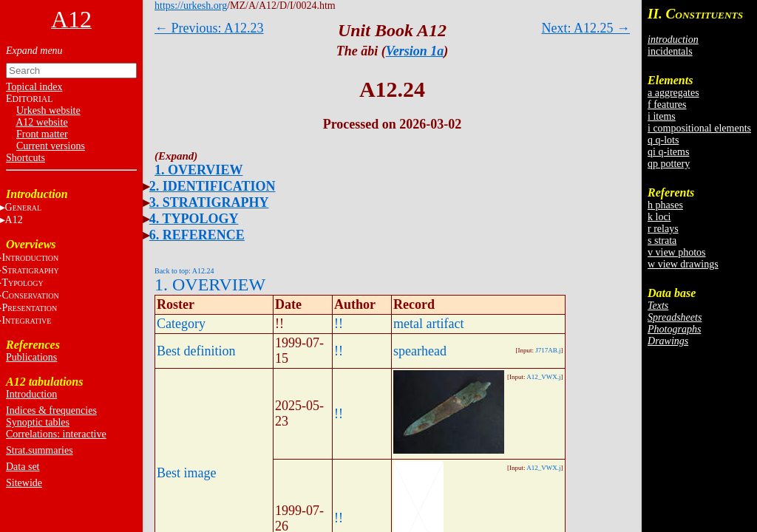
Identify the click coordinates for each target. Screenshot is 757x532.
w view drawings (683, 264)
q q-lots (663, 140)
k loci (659, 217)
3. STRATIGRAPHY (209, 202)
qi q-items (668, 152)
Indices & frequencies (51, 410)
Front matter (42, 134)
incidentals (670, 51)
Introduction (31, 394)
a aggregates (673, 93)
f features (667, 105)
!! (339, 324)
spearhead (420, 351)
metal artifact (428, 324)
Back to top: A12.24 (184, 271)
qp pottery (669, 164)
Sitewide (24, 483)
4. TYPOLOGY (194, 219)
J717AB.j (548, 350)
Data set (23, 467)
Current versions (51, 146)
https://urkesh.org (191, 6)
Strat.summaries (40, 450)
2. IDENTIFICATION (213, 186)
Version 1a (415, 51)
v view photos (677, 252)
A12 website (41, 122)
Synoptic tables (38, 422)
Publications (31, 357)
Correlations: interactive (56, 434)
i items (662, 116)
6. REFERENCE (197, 235)
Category (181, 324)
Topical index (34, 87)
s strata (662, 241)
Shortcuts (26, 158)
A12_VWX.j (543, 377)
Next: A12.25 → (586, 28)
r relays (663, 229)
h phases (665, 205)
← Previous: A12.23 (209, 28)
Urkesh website (48, 110)
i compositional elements (699, 128)
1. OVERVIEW (198, 170)
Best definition (196, 351)
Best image (186, 473)
